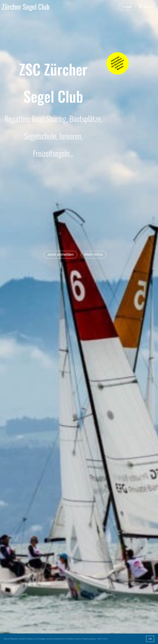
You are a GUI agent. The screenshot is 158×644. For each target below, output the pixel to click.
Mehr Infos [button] (102, 639)
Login (127, 7)
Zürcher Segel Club (26, 7)
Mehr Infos (93, 254)
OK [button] (150, 639)
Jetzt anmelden (60, 254)
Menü (146, 7)
